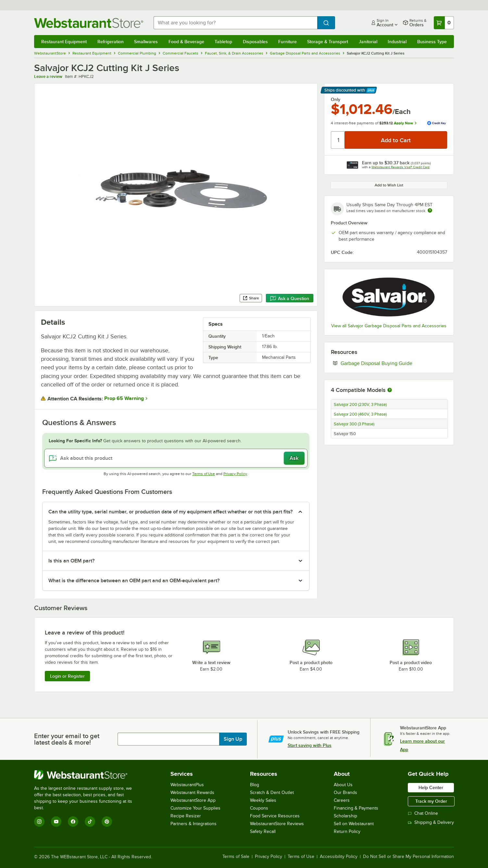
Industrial (397, 42)
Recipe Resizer (186, 816)
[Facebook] (73, 822)
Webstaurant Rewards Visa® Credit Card (400, 167)
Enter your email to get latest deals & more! (67, 739)
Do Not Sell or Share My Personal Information (408, 857)
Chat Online (423, 813)
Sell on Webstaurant (354, 824)
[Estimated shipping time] (430, 210)
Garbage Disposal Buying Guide (394, 363)
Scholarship (345, 816)
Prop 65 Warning (124, 398)
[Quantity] (338, 140)
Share (251, 298)
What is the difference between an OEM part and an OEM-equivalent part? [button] (134, 581)
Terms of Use (204, 474)
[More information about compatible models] (390, 390)
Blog (255, 785)
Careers (342, 800)
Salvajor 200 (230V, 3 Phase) (360, 405)
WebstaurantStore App (193, 800)
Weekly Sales (263, 800)
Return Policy (347, 831)
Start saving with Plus (310, 745)
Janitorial (368, 42)
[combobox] (235, 23)
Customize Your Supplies (195, 808)
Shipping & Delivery (431, 822)
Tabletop (223, 42)
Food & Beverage (186, 42)
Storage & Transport (328, 42)
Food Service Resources (275, 816)
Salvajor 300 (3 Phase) (354, 424)
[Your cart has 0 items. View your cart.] (444, 23)
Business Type (432, 42)
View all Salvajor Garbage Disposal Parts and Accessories (389, 326)
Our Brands (345, 793)
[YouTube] (56, 822)
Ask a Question (290, 298)
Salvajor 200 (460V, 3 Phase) (360, 414)
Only (336, 99)
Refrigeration (111, 42)
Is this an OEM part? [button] (71, 561)
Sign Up (233, 739)
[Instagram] (39, 822)
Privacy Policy (235, 474)
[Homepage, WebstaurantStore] (89, 23)
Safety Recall (263, 831)
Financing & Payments (356, 808)
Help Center (431, 787)
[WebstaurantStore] (88, 775)
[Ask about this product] (176, 458)
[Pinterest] (107, 822)
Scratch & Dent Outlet (272, 793)
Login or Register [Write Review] (67, 676)
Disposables (255, 42)
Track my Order (431, 801)
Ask (294, 458)
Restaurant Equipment (64, 42)
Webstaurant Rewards (192, 793)
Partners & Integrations (194, 824)
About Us (343, 785)
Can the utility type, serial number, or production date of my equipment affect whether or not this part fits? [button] (170, 512)
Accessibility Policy (339, 857)
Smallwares (146, 42)
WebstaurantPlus (187, 785)
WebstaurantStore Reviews (277, 824)
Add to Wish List (389, 185)
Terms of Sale (236, 857)
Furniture (288, 42)
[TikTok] (90, 822)
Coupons (259, 808)
